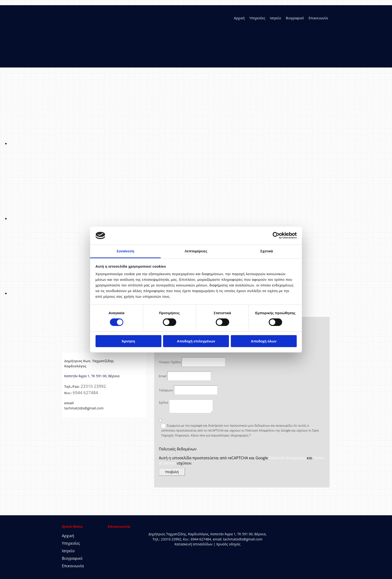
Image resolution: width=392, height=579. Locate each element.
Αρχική (239, 18)
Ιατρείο (275, 18)
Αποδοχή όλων (264, 341)
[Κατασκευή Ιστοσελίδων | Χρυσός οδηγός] (112, 553)
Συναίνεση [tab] (125, 251)
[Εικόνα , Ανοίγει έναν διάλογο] (151, 143)
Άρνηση (128, 341)
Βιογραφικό (295, 18)
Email (162, 376)
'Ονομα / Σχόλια (170, 362)
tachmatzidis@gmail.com (84, 408)
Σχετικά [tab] (266, 251)
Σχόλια (164, 402)
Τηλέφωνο (166, 390)
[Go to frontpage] (85, 58)
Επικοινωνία (318, 18)
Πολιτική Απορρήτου (287, 458)
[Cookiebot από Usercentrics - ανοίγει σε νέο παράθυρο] (276, 235)
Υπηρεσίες (257, 18)
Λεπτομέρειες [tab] (196, 251)
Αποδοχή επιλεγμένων (196, 341)
